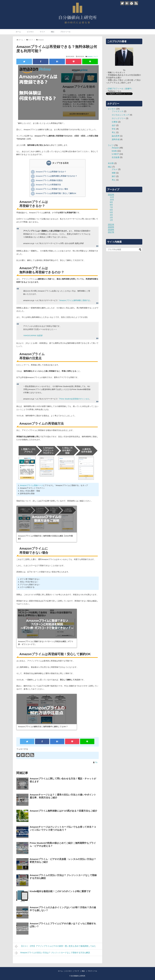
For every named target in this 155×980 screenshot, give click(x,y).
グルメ (115, 169)
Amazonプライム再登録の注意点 (49, 181)
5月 (111, 212)
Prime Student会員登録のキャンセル (74, 399)
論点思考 (116, 136)
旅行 (114, 176)
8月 (111, 205)
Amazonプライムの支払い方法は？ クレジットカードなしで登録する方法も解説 (52, 953)
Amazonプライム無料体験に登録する (74, 300)
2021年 (111, 225)
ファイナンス (118, 111)
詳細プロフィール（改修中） (120, 89)
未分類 (111, 163)
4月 (111, 215)
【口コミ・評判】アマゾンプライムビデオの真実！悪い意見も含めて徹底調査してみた (55, 946)
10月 (112, 200)
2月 (111, 218)
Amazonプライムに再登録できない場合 (52, 189)
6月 (111, 210)
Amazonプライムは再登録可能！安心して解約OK (56, 193)
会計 (114, 125)
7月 (111, 207)
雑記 (53, 32)
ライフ (42, 32)
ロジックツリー (119, 118)
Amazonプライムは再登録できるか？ (51, 172)
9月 (111, 202)
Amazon (90, 57)
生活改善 (116, 157)
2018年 (111, 230)
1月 (111, 220)
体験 (114, 173)
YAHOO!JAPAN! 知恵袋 (33, 335)
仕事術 (115, 122)
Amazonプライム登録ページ (31, 485)
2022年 (111, 195)
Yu (96, 762)
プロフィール (65, 32)
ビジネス (30, 32)
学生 (114, 129)
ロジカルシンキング (120, 115)
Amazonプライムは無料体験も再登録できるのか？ (56, 176)
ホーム (18, 32)
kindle (114, 151)
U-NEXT (115, 154)
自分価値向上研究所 (78, 976)
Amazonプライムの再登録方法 (48, 185)
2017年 (111, 232)
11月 (112, 197)
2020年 (111, 227)
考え (114, 132)
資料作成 (116, 139)
